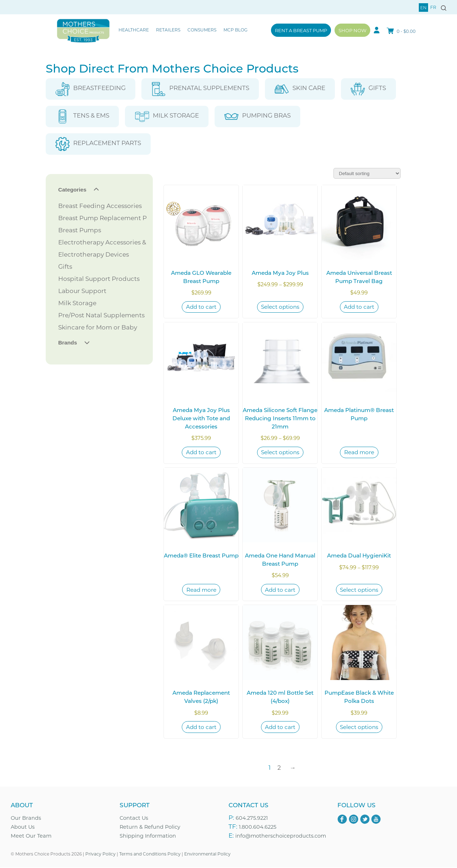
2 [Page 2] (279, 768)
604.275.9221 (252, 819)
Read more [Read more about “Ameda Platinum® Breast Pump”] (359, 452)
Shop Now (352, 30)
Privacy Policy (101, 854)
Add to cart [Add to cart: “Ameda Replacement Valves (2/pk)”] (201, 727)
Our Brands (26, 819)
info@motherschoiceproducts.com (281, 836)
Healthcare (134, 30)
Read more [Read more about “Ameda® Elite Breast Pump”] (201, 590)
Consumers (202, 30)
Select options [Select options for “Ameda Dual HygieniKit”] (359, 590)
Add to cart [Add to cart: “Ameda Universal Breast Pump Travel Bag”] (359, 307)
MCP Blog (235, 30)
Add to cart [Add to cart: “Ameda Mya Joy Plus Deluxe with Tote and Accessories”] (201, 452)
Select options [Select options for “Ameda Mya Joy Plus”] (280, 307)
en (423, 8)
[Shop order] (367, 173)
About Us (23, 827)
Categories (72, 190)
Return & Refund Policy (150, 827)
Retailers (168, 30)
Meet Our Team (31, 836)
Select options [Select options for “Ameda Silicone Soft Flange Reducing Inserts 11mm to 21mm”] (280, 452)
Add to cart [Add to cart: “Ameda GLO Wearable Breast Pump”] (201, 307)
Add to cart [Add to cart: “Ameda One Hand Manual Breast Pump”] (280, 590)
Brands (68, 343)
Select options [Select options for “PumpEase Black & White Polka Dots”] (359, 727)
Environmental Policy (207, 854)
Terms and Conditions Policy (150, 854)
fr (433, 7)
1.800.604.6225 (258, 827)
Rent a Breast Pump (301, 30)
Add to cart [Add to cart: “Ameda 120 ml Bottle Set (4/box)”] (280, 727)
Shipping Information (148, 836)
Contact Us (134, 819)
